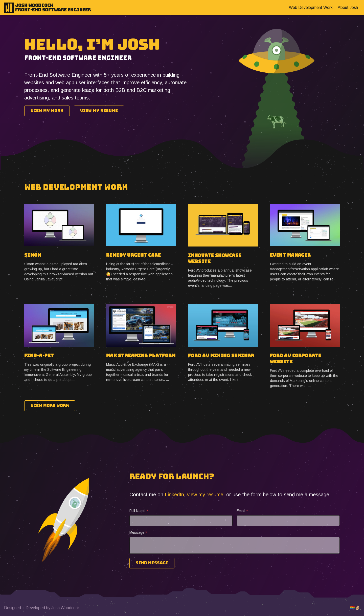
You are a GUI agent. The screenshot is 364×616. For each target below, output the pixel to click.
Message (138, 532)
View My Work (47, 111)
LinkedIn (174, 495)
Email (242, 511)
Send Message (152, 563)
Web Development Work (311, 7)
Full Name (139, 511)
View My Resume (99, 111)
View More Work (50, 406)
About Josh (348, 7)
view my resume (205, 495)
